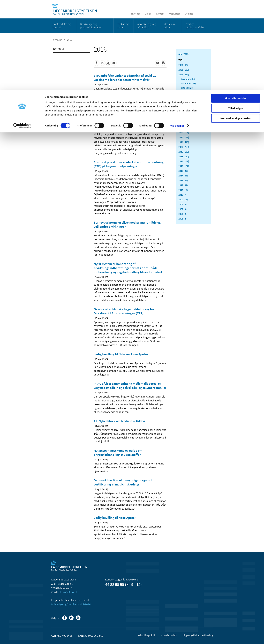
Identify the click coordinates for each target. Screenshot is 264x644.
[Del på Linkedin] (102, 63)
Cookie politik (169, 635)
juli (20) (185, 101)
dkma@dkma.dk (68, 592)
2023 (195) (184, 133)
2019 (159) (184, 152)
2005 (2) (183, 219)
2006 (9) (183, 214)
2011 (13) (183, 190)
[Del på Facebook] (96, 63)
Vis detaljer (177, 36)
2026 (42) (183, 65)
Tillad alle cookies (236, 8)
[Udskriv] (163, 63)
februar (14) (187, 123)
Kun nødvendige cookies (236, 28)
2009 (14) (183, 200)
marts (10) (186, 119)
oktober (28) (187, 88)
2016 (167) (184, 166)
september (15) (188, 92)
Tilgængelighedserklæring (198, 635)
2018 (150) (184, 156)
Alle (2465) (184, 54)
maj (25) (185, 110)
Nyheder (59, 49)
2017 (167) (184, 161)
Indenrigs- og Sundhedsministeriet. (72, 604)
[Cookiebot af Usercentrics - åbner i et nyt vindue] (22, 36)
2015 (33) (183, 171)
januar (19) (186, 128)
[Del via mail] (114, 63)
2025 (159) (184, 70)
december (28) (188, 79)
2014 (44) (183, 176)
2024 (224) (184, 74)
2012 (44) (183, 185)
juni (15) (185, 106)
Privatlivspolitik (147, 635)
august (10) (186, 97)
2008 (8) (183, 204)
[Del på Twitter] (108, 63)
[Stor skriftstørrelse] (158, 63)
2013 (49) (183, 180)
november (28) (188, 83)
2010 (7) (183, 195)
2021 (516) (184, 142)
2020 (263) (184, 147)
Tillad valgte (236, 19)
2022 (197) (184, 137)
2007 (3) (183, 209)
